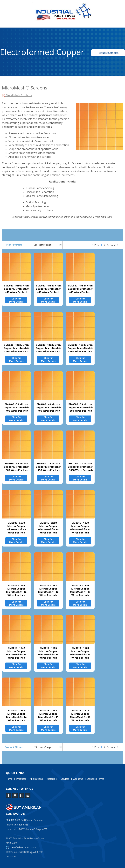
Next (115, 245)
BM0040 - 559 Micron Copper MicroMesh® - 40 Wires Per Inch (16, 289)
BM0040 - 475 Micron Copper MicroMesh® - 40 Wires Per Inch (48, 289)
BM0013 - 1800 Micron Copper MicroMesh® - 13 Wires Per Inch (80, 590)
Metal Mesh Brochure (17, 95)
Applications (36, 779)
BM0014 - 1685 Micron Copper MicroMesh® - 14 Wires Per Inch (48, 653)
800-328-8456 (13, 820)
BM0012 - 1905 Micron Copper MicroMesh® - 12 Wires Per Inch (16, 590)
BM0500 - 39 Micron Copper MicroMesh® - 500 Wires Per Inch (80, 407)
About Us (78, 779)
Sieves (22, 171)
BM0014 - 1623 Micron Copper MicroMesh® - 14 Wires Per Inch (80, 653)
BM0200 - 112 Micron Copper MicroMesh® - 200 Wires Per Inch (16, 348)
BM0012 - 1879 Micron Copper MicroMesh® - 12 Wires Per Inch (80, 528)
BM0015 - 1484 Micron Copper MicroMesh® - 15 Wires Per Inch (48, 715)
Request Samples (108, 53)
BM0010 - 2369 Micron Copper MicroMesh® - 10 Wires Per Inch (48, 528)
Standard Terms (96, 779)
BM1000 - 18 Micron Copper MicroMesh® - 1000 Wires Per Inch (80, 467)
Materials (52, 779)
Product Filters (14, 747)
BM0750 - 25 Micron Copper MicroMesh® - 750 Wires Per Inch (48, 467)
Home (9, 779)
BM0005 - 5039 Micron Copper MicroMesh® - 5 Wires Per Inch (16, 528)
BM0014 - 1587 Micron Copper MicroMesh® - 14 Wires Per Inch (16, 715)
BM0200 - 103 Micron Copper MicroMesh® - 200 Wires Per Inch (80, 348)
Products (21, 779)
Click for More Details (16, 300)
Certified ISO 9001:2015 (21, 847)
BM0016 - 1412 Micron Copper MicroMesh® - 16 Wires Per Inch (80, 715)
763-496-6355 (21, 825)
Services (65, 779)
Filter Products (14, 245)
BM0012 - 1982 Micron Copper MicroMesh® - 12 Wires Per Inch (48, 590)
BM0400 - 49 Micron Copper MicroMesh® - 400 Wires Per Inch (48, 407)
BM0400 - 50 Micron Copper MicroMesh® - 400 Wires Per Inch (16, 407)
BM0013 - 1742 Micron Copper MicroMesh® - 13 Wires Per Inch (16, 653)
